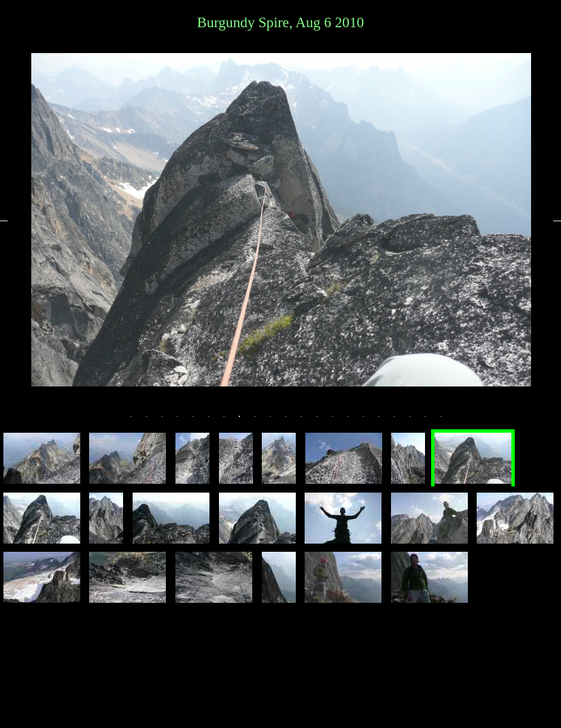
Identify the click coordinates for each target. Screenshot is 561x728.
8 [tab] (245, 422)
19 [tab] (416, 422)
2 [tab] (153, 422)
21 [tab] (447, 422)
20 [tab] (432, 422)
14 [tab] (339, 422)
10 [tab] (277, 422)
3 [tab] (168, 422)
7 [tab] (231, 422)
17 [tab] (385, 422)
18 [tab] (401, 422)
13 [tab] (323, 422)
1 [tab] (137, 422)
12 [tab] (307, 422)
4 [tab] (184, 422)
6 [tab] (215, 422)
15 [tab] (354, 422)
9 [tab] (261, 422)
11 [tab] (292, 422)
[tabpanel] (281, 220)
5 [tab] (199, 422)
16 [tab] (370, 422)
